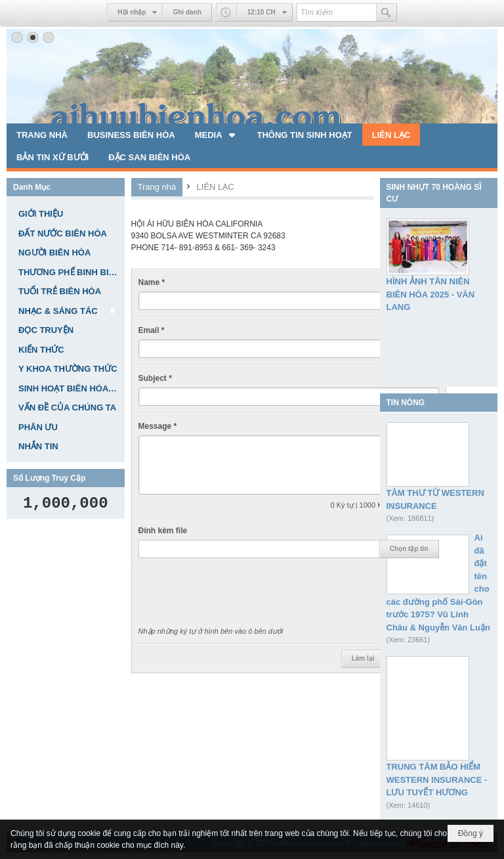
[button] (216, 135)
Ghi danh (187, 12)
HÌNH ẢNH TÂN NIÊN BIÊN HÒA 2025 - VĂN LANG (431, 294)
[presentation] (238, 598)
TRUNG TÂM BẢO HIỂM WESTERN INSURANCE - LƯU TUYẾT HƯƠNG (437, 780)
